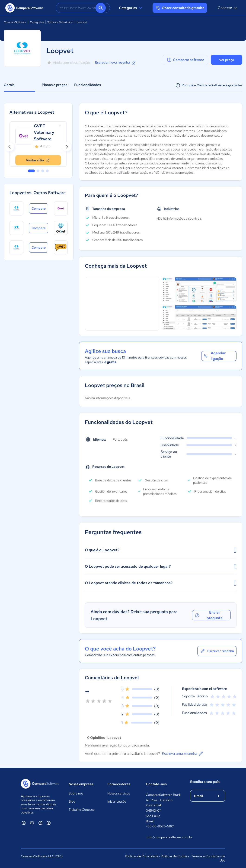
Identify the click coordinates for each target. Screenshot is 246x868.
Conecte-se (228, 8)
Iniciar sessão (117, 801)
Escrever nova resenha (116, 63)
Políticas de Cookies (175, 856)
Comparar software (185, 60)
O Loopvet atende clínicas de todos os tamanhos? (161, 583)
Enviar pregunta (209, 615)
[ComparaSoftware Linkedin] (24, 823)
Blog (72, 801)
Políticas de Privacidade (142, 856)
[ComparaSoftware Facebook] (40, 823)
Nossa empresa (81, 784)
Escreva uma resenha (183, 754)
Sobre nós (76, 793)
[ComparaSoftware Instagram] (49, 823)
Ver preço (227, 60)
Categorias (131, 8)
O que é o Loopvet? (161, 550)
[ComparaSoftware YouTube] (32, 823)
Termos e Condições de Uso (208, 858)
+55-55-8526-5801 (160, 826)
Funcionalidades (88, 85)
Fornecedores (119, 784)
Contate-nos (156, 784)
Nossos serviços (119, 793)
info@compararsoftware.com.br (164, 837)
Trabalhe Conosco (82, 810)
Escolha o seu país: (205, 782)
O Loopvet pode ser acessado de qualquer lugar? (161, 567)
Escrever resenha (217, 651)
